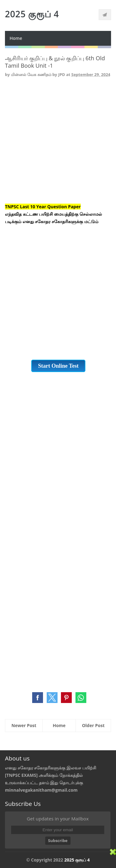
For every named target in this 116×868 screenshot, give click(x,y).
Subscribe (58, 840)
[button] (38, 698)
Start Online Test (58, 366)
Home (16, 38)
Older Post (93, 725)
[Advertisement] (58, 145)
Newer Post (24, 725)
